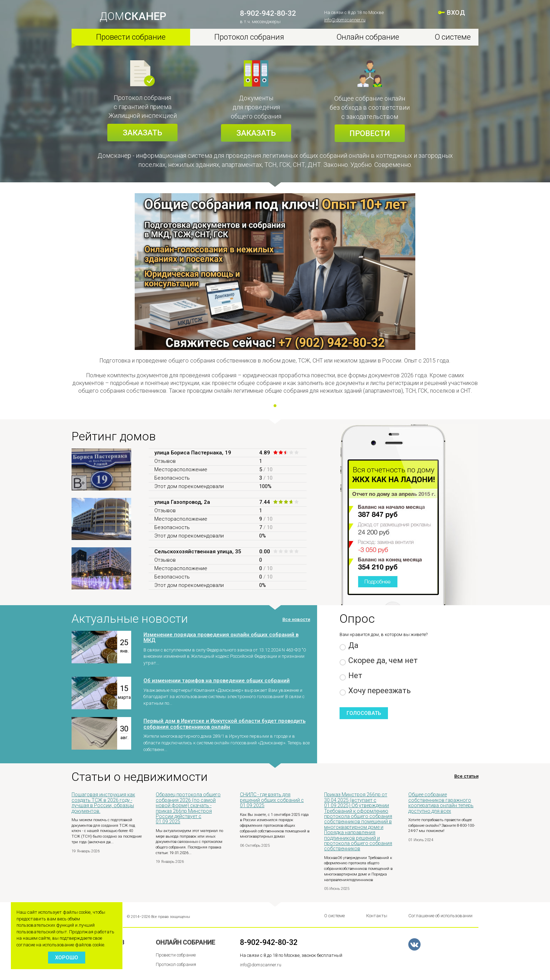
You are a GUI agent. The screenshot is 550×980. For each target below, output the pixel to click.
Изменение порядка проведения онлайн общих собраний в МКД (221, 638)
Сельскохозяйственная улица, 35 (198, 552)
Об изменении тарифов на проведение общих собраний (217, 681)
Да (349, 646)
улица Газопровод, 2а (182, 502)
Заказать (142, 133)
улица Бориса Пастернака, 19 (193, 453)
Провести (370, 133)
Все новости (296, 619)
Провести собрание (131, 37)
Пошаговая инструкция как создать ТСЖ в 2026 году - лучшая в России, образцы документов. (103, 803)
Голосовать (364, 713)
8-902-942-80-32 (268, 13)
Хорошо (67, 958)
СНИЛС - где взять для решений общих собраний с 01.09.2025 (272, 800)
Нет (351, 676)
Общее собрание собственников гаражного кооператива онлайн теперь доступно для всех (441, 803)
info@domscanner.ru (345, 20)
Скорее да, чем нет (379, 661)
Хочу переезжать (375, 691)
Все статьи (466, 776)
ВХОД (456, 12)
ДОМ (133, 16)
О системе (453, 37)
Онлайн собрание (368, 37)
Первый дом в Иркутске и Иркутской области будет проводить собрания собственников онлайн (224, 724)
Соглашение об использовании (440, 916)
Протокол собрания (249, 37)
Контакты (377, 916)
